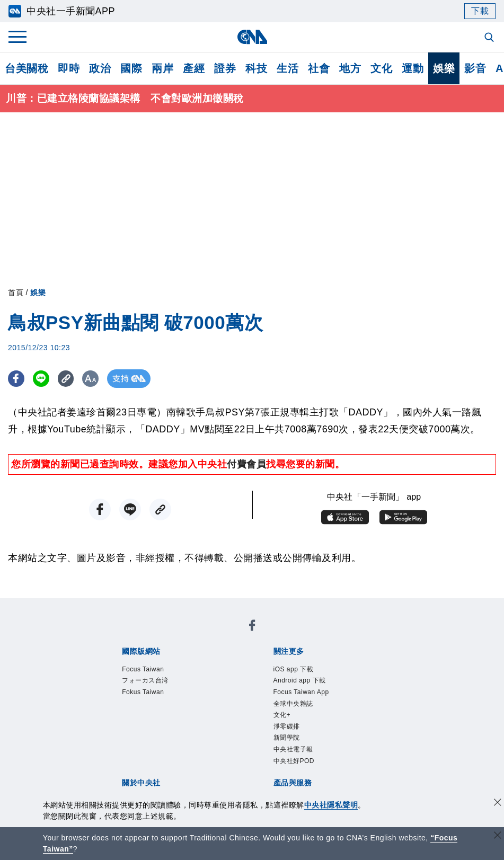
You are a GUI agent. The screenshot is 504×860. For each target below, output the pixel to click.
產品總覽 (120, 751)
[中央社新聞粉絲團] (104, 608)
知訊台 (331, 751)
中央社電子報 (214, 679)
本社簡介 (120, 708)
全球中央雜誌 (347, 665)
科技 (256, 68)
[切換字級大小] (98, 380)
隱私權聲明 (125, 722)
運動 (413, 68)
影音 (475, 68)
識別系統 (160, 708)
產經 (194, 68)
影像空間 (199, 751)
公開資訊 (199, 708)
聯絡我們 (170, 722)
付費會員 (246, 465)
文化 (381, 68)
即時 (69, 68)
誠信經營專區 (365, 708)
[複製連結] (71, 380)
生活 (288, 68)
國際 (131, 68)
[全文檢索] (490, 38)
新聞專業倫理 (307, 708)
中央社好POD (274, 679)
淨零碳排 (126, 679)
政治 (100, 68)
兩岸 (162, 68)
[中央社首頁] (252, 37)
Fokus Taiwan (261, 636)
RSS (111, 765)
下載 (480, 11)
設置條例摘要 (248, 708)
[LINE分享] (44, 380)
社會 (319, 68)
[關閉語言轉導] (498, 836)
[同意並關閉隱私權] (498, 804)
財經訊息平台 (287, 751)
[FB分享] (17, 380)
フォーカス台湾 (197, 636)
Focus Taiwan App (277, 665)
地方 (350, 68)
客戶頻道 (160, 751)
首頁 (16, 294)
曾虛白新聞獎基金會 (145, 794)
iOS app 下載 (130, 665)
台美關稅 (26, 68)
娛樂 (444, 68)
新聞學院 (165, 679)
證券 (225, 68)
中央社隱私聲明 (331, 805)
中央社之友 (371, 751)
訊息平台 (238, 751)
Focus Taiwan (131, 636)
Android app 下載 (198, 665)
